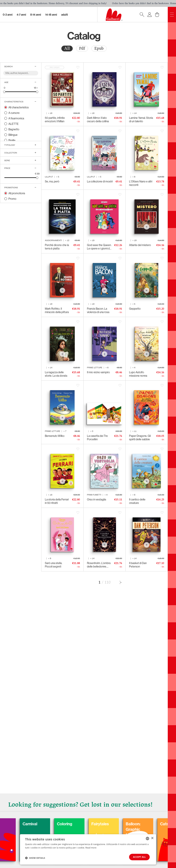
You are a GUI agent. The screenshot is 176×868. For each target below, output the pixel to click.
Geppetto (135, 309)
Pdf (82, 48)
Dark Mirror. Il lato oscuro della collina (98, 119)
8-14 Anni (36, 15)
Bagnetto (14, 129)
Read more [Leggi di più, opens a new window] (91, 848)
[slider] (4, 92)
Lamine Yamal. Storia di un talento (141, 119)
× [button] (152, 838)
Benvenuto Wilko (55, 436)
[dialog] (88, 849)
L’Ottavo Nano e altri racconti (141, 183)
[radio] (67, 49)
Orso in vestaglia (97, 499)
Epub (99, 48)
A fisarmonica (16, 118)
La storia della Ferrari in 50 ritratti (57, 501)
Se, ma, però (52, 181)
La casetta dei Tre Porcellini (97, 438)
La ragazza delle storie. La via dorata (56, 374)
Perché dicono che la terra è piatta (57, 247)
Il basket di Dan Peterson (138, 565)
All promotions (17, 193)
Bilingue (13, 135)
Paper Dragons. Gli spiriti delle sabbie (140, 438)
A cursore (14, 113)
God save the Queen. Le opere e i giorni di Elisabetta (99, 247)
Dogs (10, 824)
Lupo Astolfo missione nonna (138, 374)
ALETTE (13, 124)
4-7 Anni (21, 15)
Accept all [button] (139, 857)
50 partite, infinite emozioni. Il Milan (55, 119)
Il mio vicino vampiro (98, 372)
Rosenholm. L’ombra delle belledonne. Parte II (99, 565)
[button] (35, 858)
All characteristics (19, 107)
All (67, 48)
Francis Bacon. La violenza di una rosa (98, 310)
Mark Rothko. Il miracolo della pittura (57, 310)
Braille (12, 140)
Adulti (65, 15)
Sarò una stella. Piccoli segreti (54, 565)
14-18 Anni (51, 15)
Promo (12, 199)
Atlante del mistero (140, 245)
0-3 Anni (8, 15)
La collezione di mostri (100, 181)
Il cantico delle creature (137, 501)
